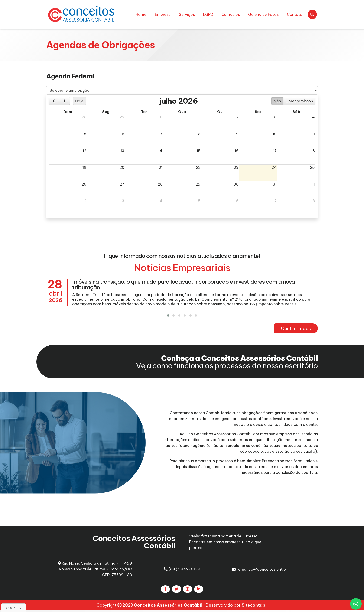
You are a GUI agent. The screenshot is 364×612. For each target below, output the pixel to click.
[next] (65, 101)
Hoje (79, 101)
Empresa (163, 14)
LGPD (208, 14)
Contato (295, 14)
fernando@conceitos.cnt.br (260, 569)
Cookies (13, 608)
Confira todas (296, 328)
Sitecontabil (255, 606)
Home (141, 14)
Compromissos (299, 101)
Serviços (187, 14)
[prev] (54, 101)
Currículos (231, 14)
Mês (277, 101)
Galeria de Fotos (263, 14)
